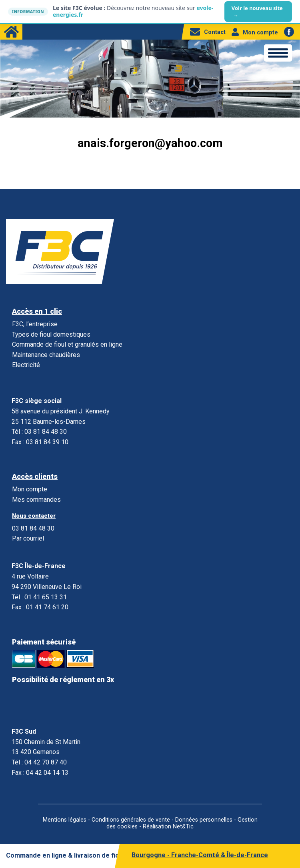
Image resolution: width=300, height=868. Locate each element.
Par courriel (28, 538)
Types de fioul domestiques (51, 334)
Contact (208, 32)
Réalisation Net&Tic (168, 827)
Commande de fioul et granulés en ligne (67, 344)
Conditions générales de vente (131, 820)
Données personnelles (204, 820)
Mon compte (255, 33)
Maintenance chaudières (46, 355)
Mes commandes (36, 500)
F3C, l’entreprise (35, 324)
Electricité (26, 365)
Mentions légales (65, 820)
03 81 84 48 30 (33, 528)
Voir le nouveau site (257, 12)
